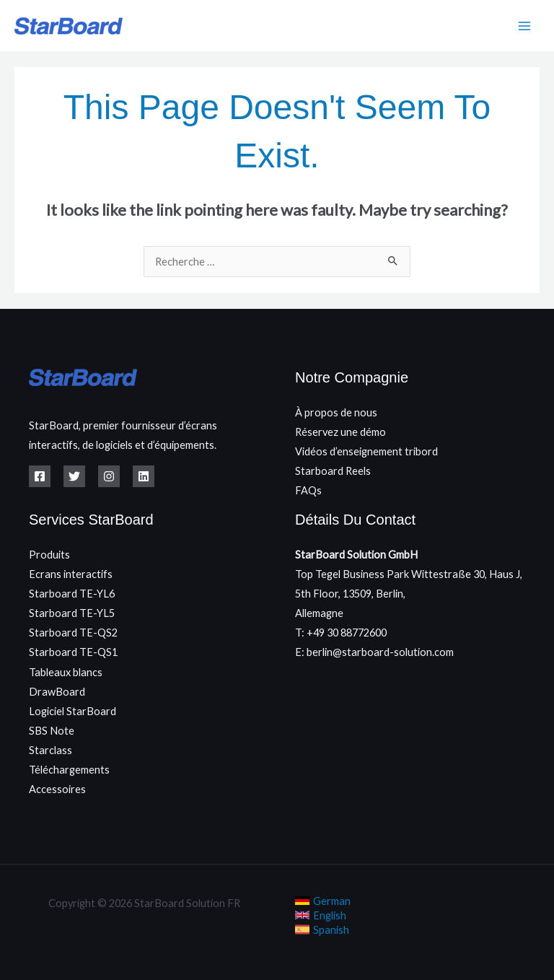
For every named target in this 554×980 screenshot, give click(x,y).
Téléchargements (69, 770)
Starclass (50, 750)
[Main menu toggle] (524, 26)
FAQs (308, 490)
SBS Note (52, 731)
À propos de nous (336, 412)
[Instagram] (109, 476)
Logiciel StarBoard (72, 711)
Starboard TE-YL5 (72, 613)
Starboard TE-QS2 (73, 633)
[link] (323, 901)
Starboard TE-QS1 (73, 652)
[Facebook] (40, 476)
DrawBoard (57, 692)
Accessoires (57, 789)
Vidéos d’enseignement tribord (366, 451)
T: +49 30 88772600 (341, 633)
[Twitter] (74, 476)
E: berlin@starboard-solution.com (374, 652)
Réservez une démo (340, 432)
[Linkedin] (144, 476)
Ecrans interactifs (71, 574)
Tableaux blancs (66, 672)
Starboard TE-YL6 (72, 594)
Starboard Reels (333, 471)
